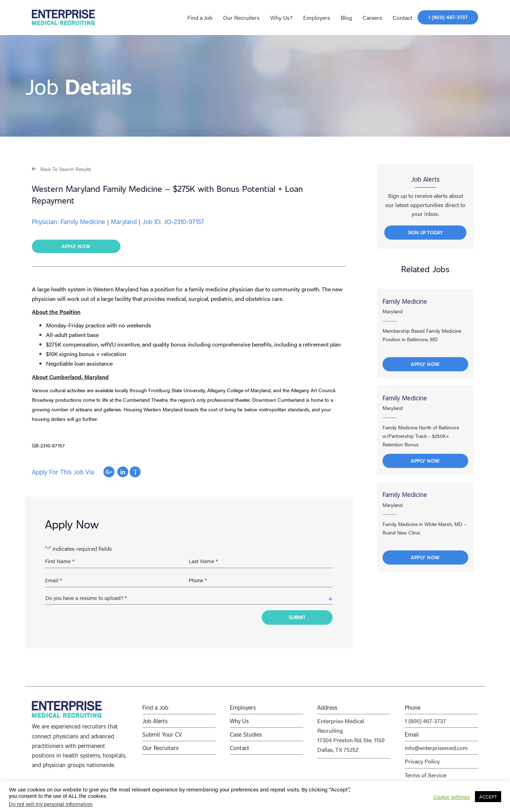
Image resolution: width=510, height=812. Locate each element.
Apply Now (425, 366)
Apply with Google (109, 472)
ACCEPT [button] (488, 797)
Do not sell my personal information (50, 804)
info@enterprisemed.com (436, 746)
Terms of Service (426, 773)
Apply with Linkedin (123, 472)
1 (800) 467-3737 (425, 719)
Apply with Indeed (135, 472)
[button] (62, 169)
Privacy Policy (422, 759)
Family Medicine (405, 303)
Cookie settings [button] (451, 797)
